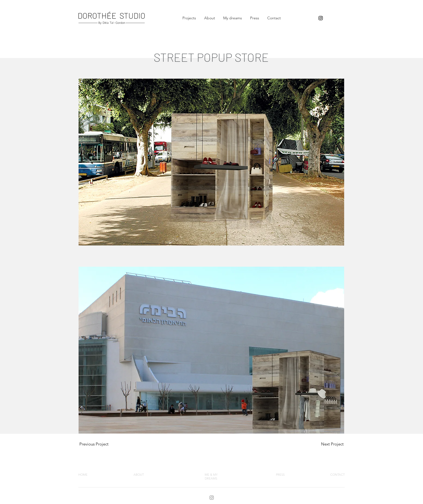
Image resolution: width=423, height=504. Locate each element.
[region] (93, 443)
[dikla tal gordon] (321, 18)
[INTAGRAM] (212, 498)
